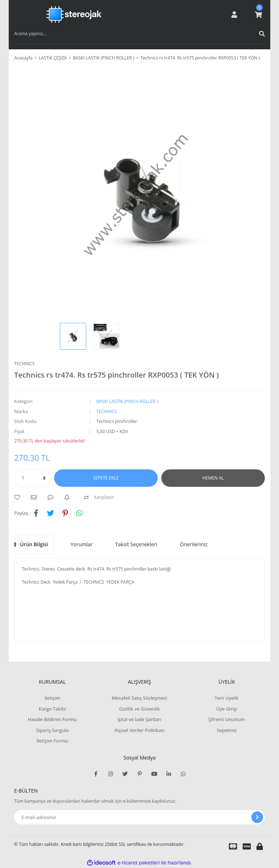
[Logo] (74, 15)
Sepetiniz (227, 730)
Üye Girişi (227, 709)
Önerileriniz (194, 544)
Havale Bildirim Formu (52, 719)
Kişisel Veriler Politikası (139, 730)
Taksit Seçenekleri (136, 544)
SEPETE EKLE (106, 478)
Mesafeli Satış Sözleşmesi (140, 698)
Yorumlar (82, 544)
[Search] (139, 34)
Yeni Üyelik (227, 698)
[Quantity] (32, 478)
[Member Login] (234, 15)
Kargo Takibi (52, 709)
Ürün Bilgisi (34, 544)
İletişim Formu (52, 741)
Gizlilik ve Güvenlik (139, 709)
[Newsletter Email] (139, 817)
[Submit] (257, 817)
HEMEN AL (213, 478)
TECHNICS (24, 364)
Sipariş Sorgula (52, 730)
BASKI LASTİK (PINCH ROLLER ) (127, 401)
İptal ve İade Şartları (139, 719)
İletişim (52, 698)
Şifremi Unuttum (227, 719)
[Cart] (258, 15)
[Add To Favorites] (19, 497)
